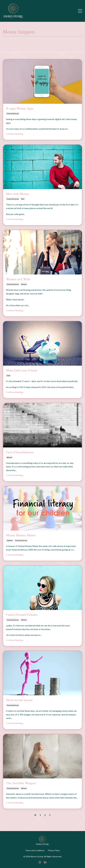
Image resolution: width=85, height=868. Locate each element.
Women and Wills (18, 279)
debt (8, 376)
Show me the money (19, 700)
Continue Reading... (15, 134)
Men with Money (17, 194)
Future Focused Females (22, 615)
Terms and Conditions (35, 850)
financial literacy (13, 114)
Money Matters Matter (21, 535)
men (23, 199)
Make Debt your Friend (22, 371)
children (10, 540)
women (24, 284)
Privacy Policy (54, 850)
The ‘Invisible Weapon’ (21, 783)
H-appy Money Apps (20, 109)
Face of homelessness (20, 452)
